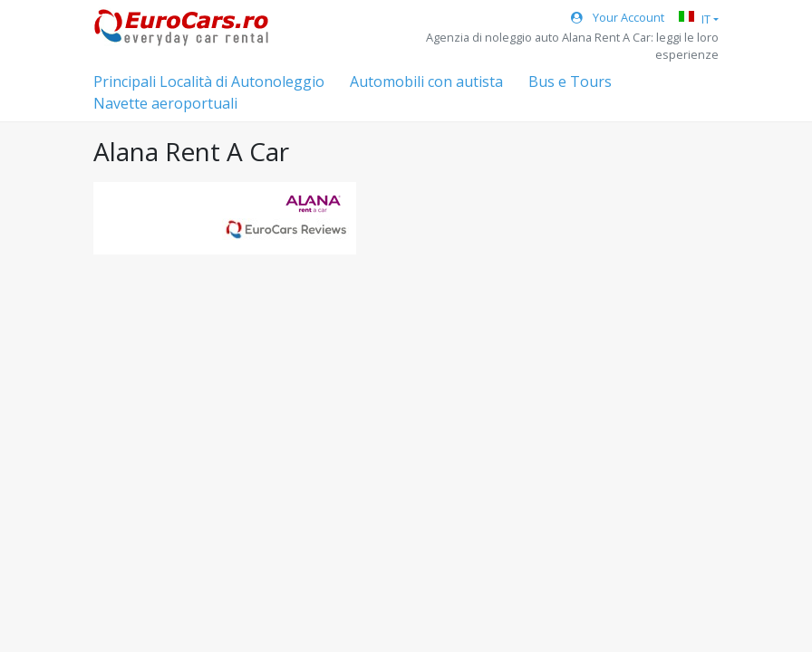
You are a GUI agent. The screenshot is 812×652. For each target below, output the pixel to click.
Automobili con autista (426, 81)
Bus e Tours (570, 81)
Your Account (618, 17)
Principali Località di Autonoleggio (209, 81)
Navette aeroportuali (165, 103)
